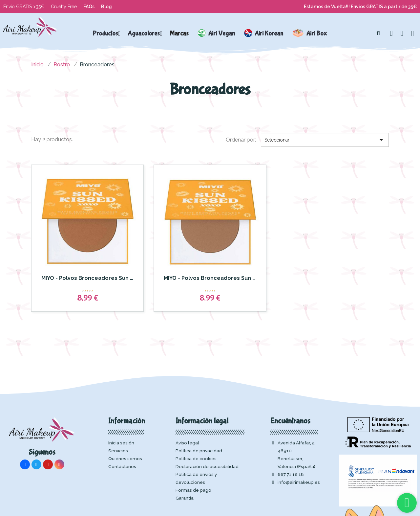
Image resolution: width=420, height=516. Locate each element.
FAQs (89, 7)
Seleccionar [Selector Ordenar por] (325, 140)
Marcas (179, 33)
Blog (106, 7)
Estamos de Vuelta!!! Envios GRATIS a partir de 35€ (360, 7)
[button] (378, 34)
